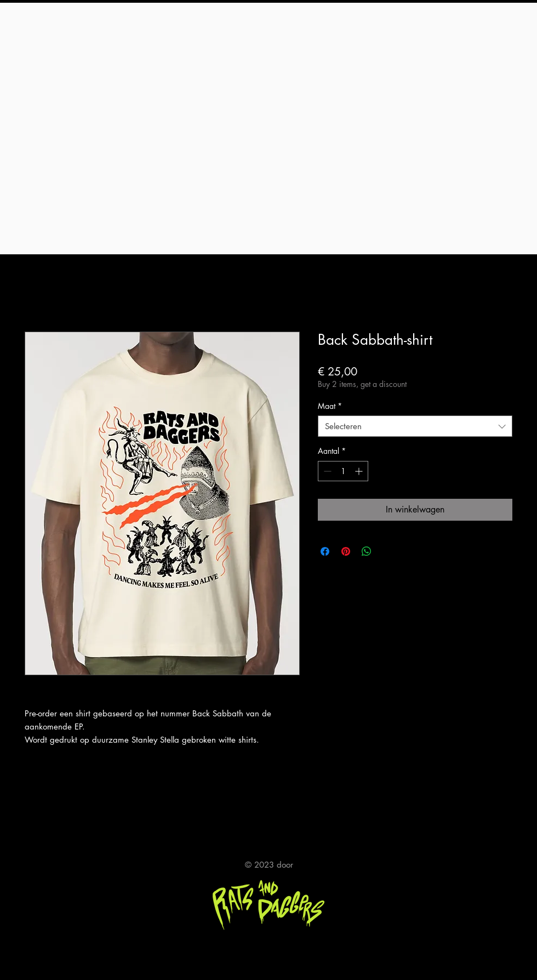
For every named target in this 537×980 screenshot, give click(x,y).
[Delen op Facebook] (325, 551)
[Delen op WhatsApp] (367, 551)
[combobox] (415, 426)
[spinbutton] (343, 471)
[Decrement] (326, 471)
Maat (330, 406)
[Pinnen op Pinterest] (346, 551)
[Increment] (360, 471)
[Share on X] (387, 551)
